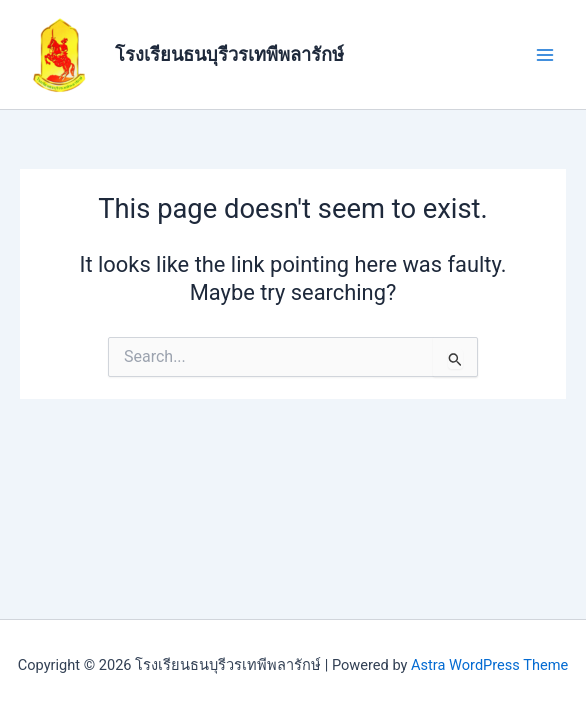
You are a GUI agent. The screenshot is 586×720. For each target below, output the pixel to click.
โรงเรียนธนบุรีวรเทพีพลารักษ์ (229, 54)
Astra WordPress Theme (489, 665)
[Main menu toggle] (545, 55)
